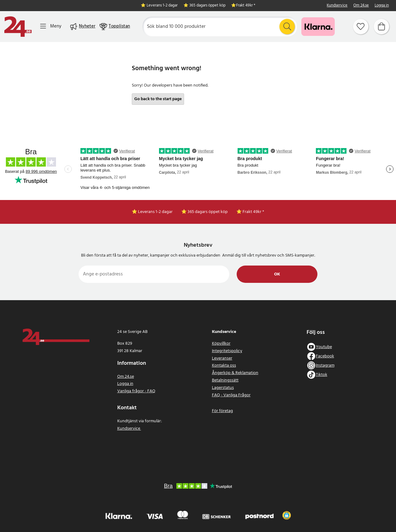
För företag (222, 411)
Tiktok (322, 375)
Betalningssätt (225, 380)
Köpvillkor (221, 344)
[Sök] (220, 27)
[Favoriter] (361, 27)
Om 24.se (361, 6)
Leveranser (222, 358)
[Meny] (51, 26)
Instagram (325, 366)
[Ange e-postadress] (154, 274)
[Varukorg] (381, 27)
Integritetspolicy (227, 351)
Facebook (325, 356)
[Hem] (18, 27)
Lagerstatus (223, 388)
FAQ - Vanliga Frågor (231, 395)
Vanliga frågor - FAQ (136, 391)
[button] (287, 515)
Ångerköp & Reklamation (235, 373)
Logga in (382, 6)
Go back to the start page (158, 99)
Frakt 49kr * (246, 6)
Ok (277, 274)
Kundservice (337, 6)
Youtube (324, 347)
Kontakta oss (224, 366)
